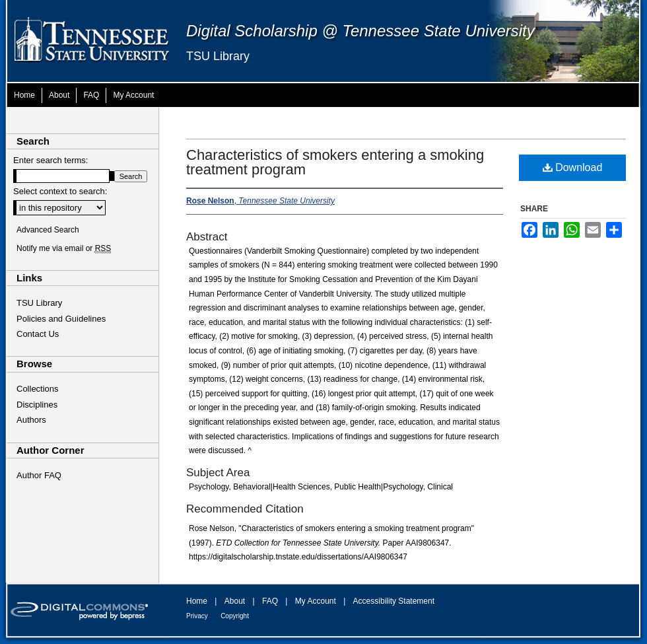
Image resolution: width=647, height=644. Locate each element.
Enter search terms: (51, 160)
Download (573, 167)
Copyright (235, 616)
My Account (316, 601)
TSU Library (218, 56)
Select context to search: (60, 191)
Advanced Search (48, 230)
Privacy (197, 616)
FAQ (270, 601)
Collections (38, 389)
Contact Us (38, 334)
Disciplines (37, 405)
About (235, 601)
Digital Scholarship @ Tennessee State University (360, 31)
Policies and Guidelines (61, 319)
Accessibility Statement (394, 601)
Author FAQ (39, 475)
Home (197, 601)
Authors (31, 420)
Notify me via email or (64, 248)
